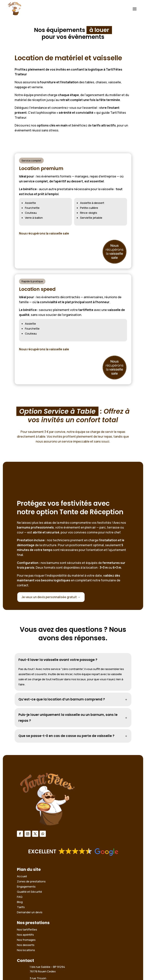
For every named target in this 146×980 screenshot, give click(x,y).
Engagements (26, 887)
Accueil (22, 876)
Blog (20, 902)
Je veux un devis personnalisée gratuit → (51, 597)
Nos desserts (26, 945)
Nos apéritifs (25, 935)
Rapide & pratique (32, 281)
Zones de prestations (31, 881)
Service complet (31, 161)
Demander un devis (30, 912)
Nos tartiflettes (27, 930)
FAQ (20, 897)
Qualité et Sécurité (29, 892)
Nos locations (26, 950)
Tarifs (21, 907)
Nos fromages (26, 940)
